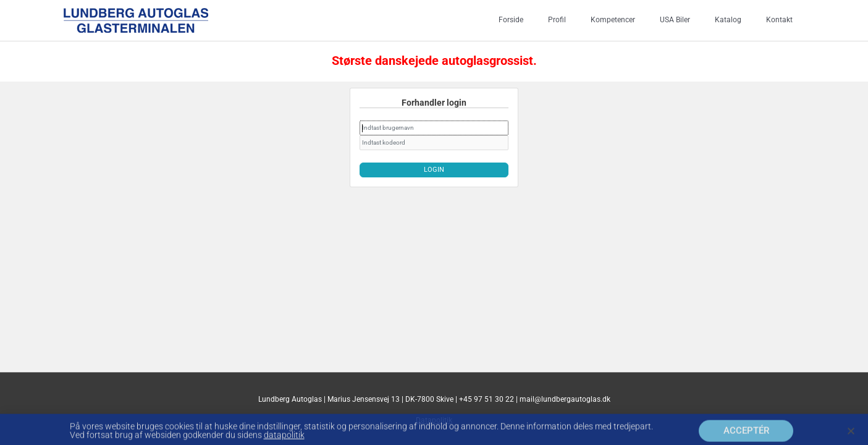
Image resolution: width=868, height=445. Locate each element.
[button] (851, 435)
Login (434, 168)
